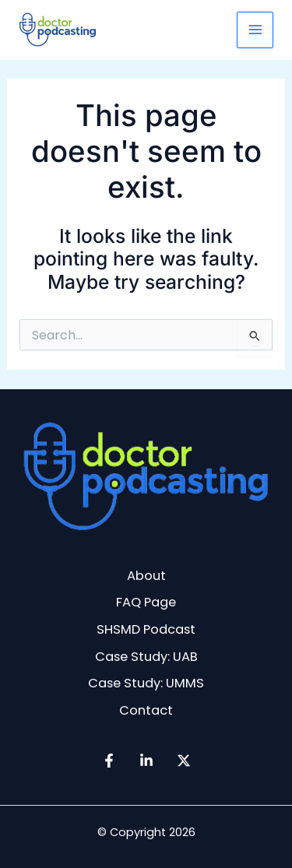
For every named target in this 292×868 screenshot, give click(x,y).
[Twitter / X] (184, 761)
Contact (146, 710)
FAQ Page (146, 602)
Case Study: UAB (146, 657)
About (146, 576)
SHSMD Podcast (146, 629)
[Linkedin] (146, 761)
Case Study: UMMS (146, 683)
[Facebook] (109, 761)
